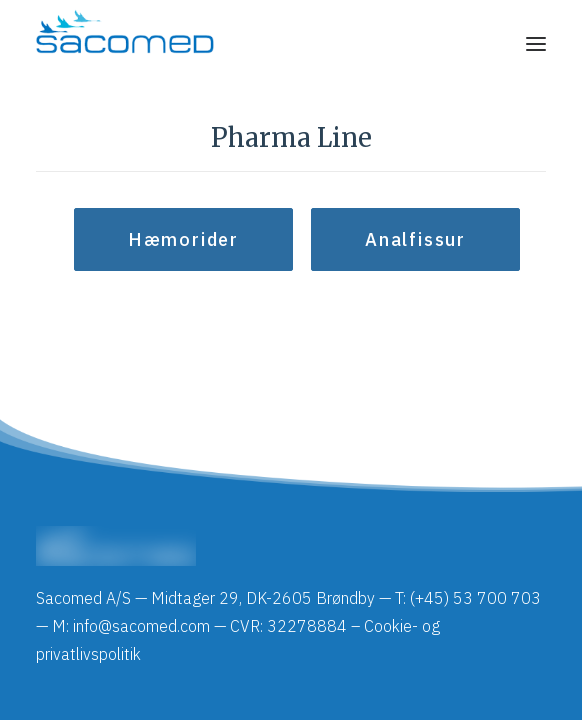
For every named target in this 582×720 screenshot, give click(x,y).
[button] (536, 44)
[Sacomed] (125, 44)
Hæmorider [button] (183, 239)
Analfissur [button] (415, 239)
